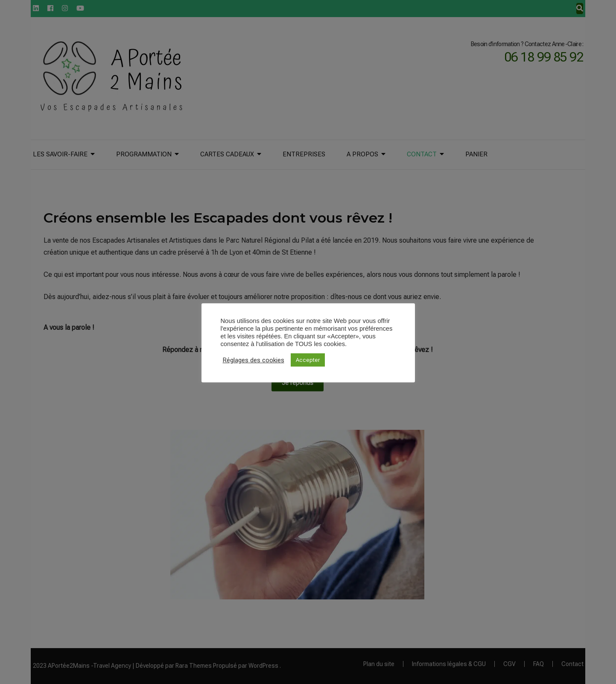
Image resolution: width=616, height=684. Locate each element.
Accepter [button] (308, 360)
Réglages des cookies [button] (254, 360)
